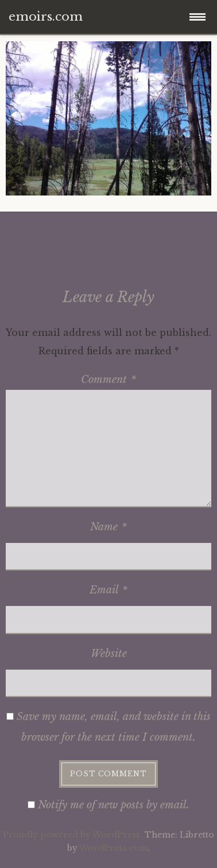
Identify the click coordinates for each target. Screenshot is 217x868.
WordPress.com (114, 848)
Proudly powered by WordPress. (73, 835)
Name (108, 527)
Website (109, 654)
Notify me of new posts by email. (114, 805)
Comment (108, 380)
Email (108, 590)
